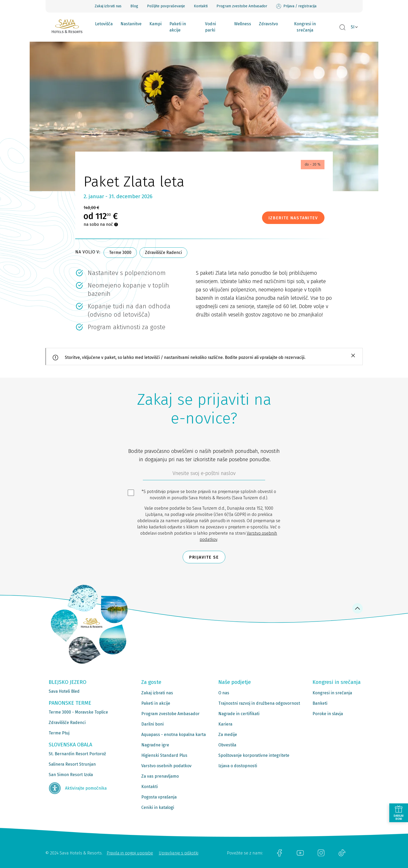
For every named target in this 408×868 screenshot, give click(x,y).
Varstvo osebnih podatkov (166, 766)
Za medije (228, 735)
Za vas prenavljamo (160, 776)
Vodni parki (211, 27)
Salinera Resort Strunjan (72, 764)
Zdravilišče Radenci (163, 252)
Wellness (243, 24)
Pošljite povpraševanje (166, 6)
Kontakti (201, 6)
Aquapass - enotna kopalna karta (174, 735)
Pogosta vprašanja (159, 797)
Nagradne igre (155, 745)
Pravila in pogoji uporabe (130, 853)
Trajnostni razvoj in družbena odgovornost (259, 703)
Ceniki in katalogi (158, 807)
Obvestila (227, 745)
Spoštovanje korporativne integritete (254, 755)
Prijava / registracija (296, 6)
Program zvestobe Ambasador (242, 6)
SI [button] (353, 27)
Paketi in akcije (178, 27)
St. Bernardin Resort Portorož (77, 754)
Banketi (320, 703)
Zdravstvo (268, 24)
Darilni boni (152, 724)
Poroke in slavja (328, 714)
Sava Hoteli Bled (64, 691)
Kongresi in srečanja (305, 27)
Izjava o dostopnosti (238, 766)
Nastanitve (131, 24)
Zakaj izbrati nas (108, 6)
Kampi (155, 24)
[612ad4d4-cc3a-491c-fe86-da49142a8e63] (204, 474)
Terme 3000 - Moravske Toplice (78, 712)
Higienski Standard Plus (164, 755)
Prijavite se (204, 557)
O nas (224, 693)
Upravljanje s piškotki (178, 853)
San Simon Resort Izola (71, 775)
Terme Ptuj (59, 733)
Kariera (225, 724)
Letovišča (104, 24)
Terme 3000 (120, 252)
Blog (134, 6)
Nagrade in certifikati (239, 714)
